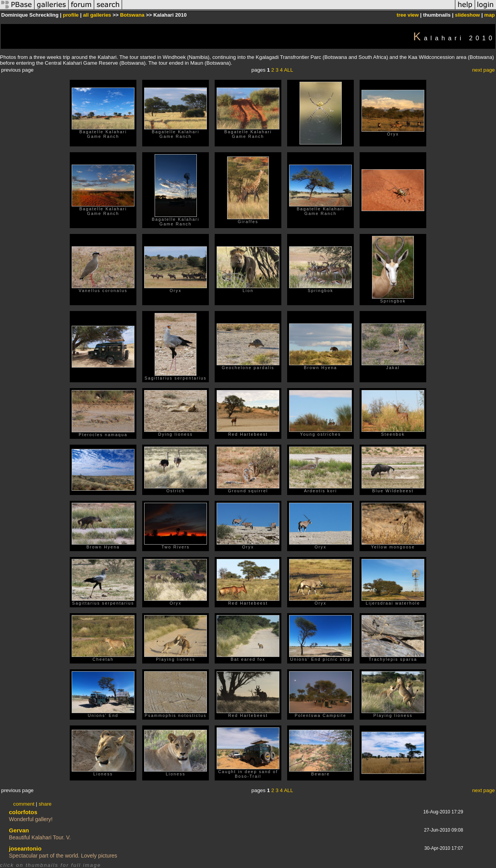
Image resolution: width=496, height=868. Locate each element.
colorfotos (23, 812)
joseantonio (25, 848)
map (490, 15)
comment (24, 804)
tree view (408, 15)
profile (71, 15)
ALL (289, 70)
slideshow (467, 15)
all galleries (97, 15)
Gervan (19, 830)
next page (483, 70)
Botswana (132, 15)
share (45, 804)
